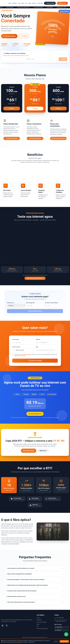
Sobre (23, 3)
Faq (26, 3)
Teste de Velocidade (42, 622)
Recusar (56, 641)
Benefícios (15, 3)
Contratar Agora (62, 3)
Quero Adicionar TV (35, 414)
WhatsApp (38, 339)
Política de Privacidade (17, 642)
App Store (58, 630)
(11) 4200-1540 (60, 618)
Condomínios (40, 3)
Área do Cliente (50, 3)
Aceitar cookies (64, 641)
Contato (29, 3)
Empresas (34, 3)
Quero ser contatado (35, 361)
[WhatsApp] (66, 634)
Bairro (37, 347)
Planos (10, 3)
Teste (19, 3)
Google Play (59, 627)
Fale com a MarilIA (9, 36)
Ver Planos (24, 36)
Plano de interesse (16, 347)
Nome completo (16, 339)
